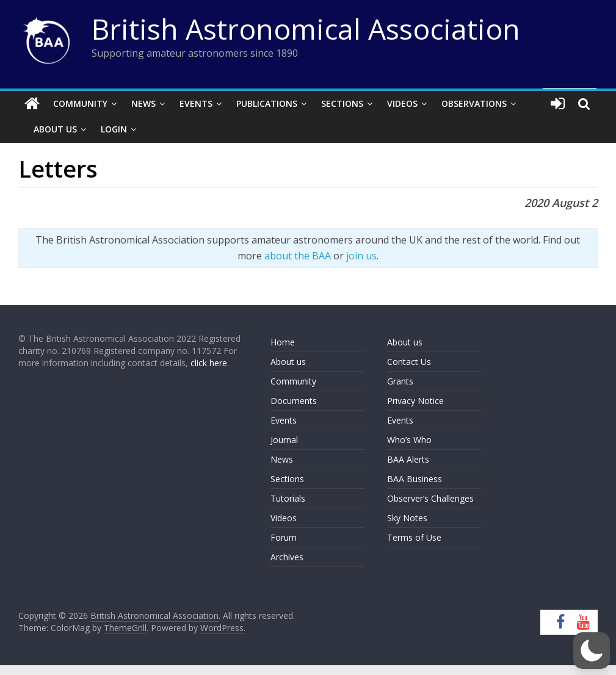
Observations (474, 103)
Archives (287, 557)
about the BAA (298, 256)
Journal (284, 440)
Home (283, 342)
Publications (267, 103)
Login (114, 129)
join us (361, 256)
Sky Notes (407, 518)
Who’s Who (409, 440)
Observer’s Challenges (430, 498)
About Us (55, 129)
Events (196, 103)
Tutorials (288, 498)
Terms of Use (414, 537)
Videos (402, 103)
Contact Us (409, 362)
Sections (342, 103)
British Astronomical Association (306, 29)
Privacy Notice (415, 401)
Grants (400, 381)
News (143, 103)
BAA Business (415, 479)
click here (209, 363)
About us (288, 362)
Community (80, 103)
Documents (294, 401)
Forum (284, 537)
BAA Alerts (408, 459)
